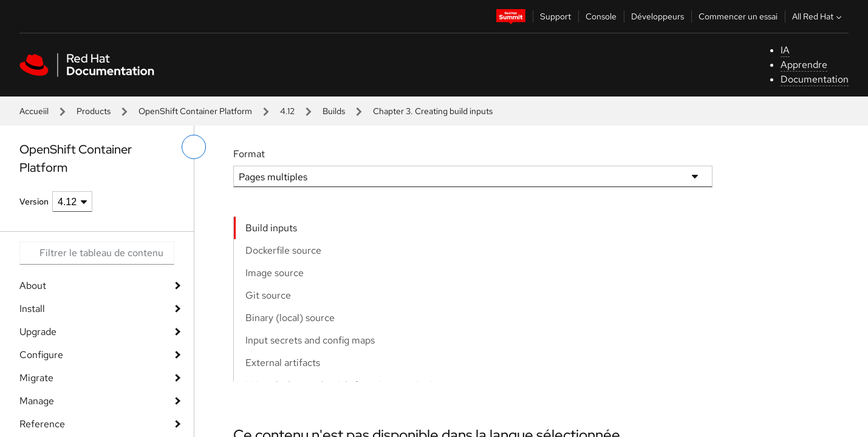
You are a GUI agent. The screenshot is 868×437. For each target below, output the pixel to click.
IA (785, 50)
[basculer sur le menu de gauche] (194, 147)
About (33, 286)
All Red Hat (818, 16)
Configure (41, 355)
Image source (275, 273)
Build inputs (271, 228)
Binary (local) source (290, 318)
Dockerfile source (283, 250)
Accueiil (34, 111)
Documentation (815, 79)
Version (34, 202)
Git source (268, 295)
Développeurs (658, 16)
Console (601, 16)
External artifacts (283, 363)
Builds (334, 111)
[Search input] (97, 253)
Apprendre (804, 65)
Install (32, 309)
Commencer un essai (738, 16)
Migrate (36, 378)
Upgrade (38, 332)
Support (555, 16)
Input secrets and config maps (310, 340)
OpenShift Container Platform (195, 111)
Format (249, 154)
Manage (37, 401)
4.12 (287, 111)
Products (94, 111)
